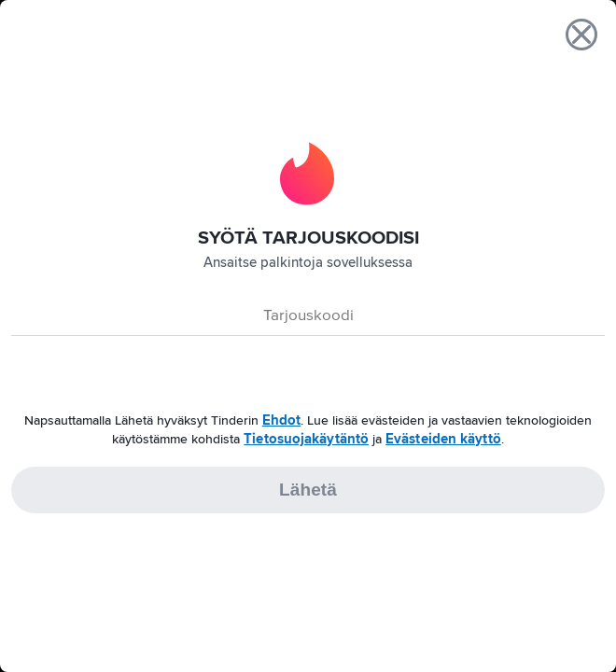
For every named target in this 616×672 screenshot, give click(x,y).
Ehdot (282, 420)
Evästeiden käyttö (443, 439)
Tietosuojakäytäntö (306, 439)
